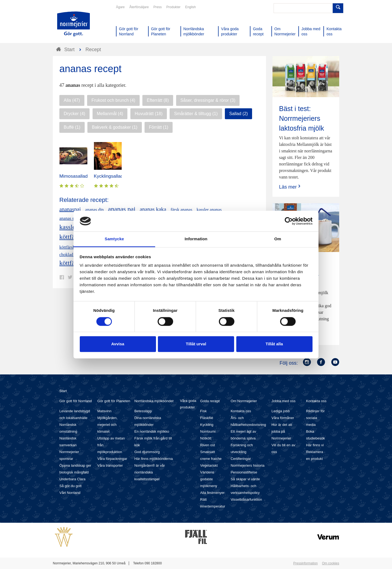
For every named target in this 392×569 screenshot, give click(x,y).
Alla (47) (72, 100)
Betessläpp (143, 411)
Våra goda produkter (188, 404)
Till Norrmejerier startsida (73, 24)
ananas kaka (153, 209)
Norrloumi (208, 431)
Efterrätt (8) (158, 100)
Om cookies (331, 563)
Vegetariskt (209, 465)
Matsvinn (105, 411)
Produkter (173, 7)
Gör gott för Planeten (114, 401)
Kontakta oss (241, 411)
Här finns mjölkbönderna (153, 459)
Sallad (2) (238, 114)
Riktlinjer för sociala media (315, 418)
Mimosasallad (73, 176)
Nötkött (206, 438)
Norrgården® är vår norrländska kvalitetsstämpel (149, 472)
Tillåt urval (196, 344)
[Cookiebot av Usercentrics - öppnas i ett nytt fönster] (289, 221)
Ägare (120, 7)
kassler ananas (209, 210)
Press (157, 7)
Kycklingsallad (109, 176)
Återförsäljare (139, 7)
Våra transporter (110, 465)
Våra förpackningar (112, 459)
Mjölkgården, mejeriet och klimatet (108, 425)
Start (63, 391)
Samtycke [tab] (114, 239)
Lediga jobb (281, 411)
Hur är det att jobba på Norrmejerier (282, 431)
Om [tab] (278, 239)
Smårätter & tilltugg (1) (196, 114)
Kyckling (207, 425)
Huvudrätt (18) (149, 114)
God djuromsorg (147, 452)
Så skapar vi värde (245, 479)
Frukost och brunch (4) (113, 100)
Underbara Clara (72, 479)
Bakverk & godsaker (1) (114, 127)
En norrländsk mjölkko (152, 431)
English (190, 7)
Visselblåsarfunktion (246, 499)
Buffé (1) (72, 127)
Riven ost (207, 445)
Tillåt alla (274, 344)
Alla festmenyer (212, 493)
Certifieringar (241, 459)
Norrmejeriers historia (247, 465)
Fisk (203, 411)
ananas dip (94, 210)
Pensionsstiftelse (244, 472)
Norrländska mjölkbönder (154, 401)
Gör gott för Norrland (76, 401)
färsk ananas (182, 210)
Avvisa (118, 344)
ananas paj (122, 209)
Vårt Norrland (70, 493)
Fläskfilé (207, 418)
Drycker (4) (74, 114)
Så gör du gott (71, 486)
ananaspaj (70, 209)
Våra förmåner (283, 418)
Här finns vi (315, 445)
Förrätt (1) (159, 127)
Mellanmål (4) (110, 114)
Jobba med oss (283, 401)
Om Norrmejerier (244, 401)
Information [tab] (196, 239)
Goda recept (210, 401)
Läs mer (290, 187)
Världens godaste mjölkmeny (209, 479)
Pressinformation (305, 563)
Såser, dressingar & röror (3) (208, 100)
